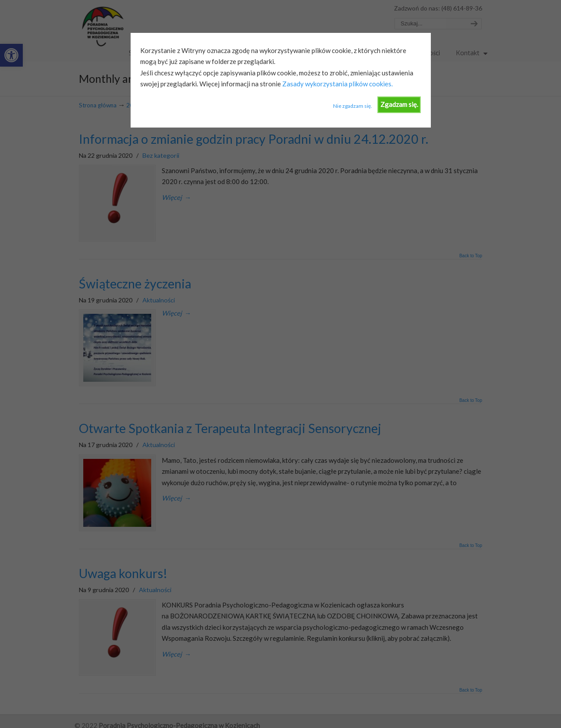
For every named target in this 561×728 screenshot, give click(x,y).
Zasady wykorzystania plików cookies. (337, 84)
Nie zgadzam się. (353, 106)
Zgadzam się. (399, 104)
